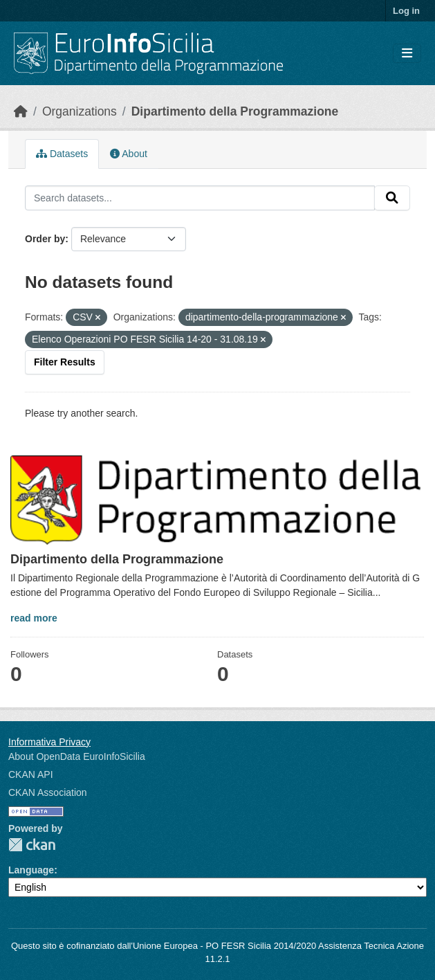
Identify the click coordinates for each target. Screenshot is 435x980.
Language (31, 870)
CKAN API (31, 774)
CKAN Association (48, 792)
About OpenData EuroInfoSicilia (77, 756)
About (129, 154)
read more (34, 618)
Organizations (80, 111)
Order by (45, 239)
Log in (406, 11)
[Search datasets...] (200, 198)
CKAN (32, 845)
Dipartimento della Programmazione (235, 111)
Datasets (62, 154)
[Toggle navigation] (407, 54)
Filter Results (65, 362)
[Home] (21, 111)
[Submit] (392, 198)
